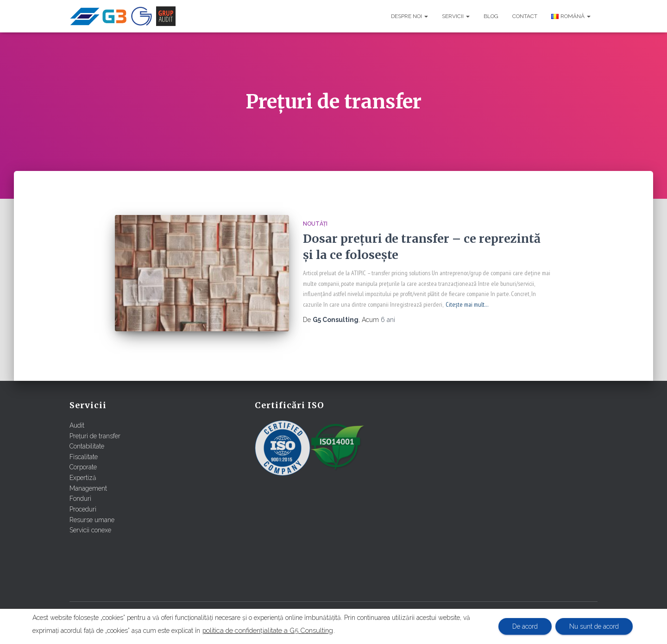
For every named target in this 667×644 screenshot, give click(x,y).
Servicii (456, 16)
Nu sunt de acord (594, 626)
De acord (525, 626)
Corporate (83, 467)
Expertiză (83, 478)
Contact (525, 16)
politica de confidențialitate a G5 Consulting (268, 630)
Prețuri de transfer (95, 436)
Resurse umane (92, 520)
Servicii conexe (90, 530)
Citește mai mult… (467, 304)
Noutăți (315, 224)
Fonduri (80, 499)
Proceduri (83, 509)
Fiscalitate (84, 457)
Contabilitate (87, 446)
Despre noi (409, 16)
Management (88, 488)
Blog (491, 16)
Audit (77, 425)
